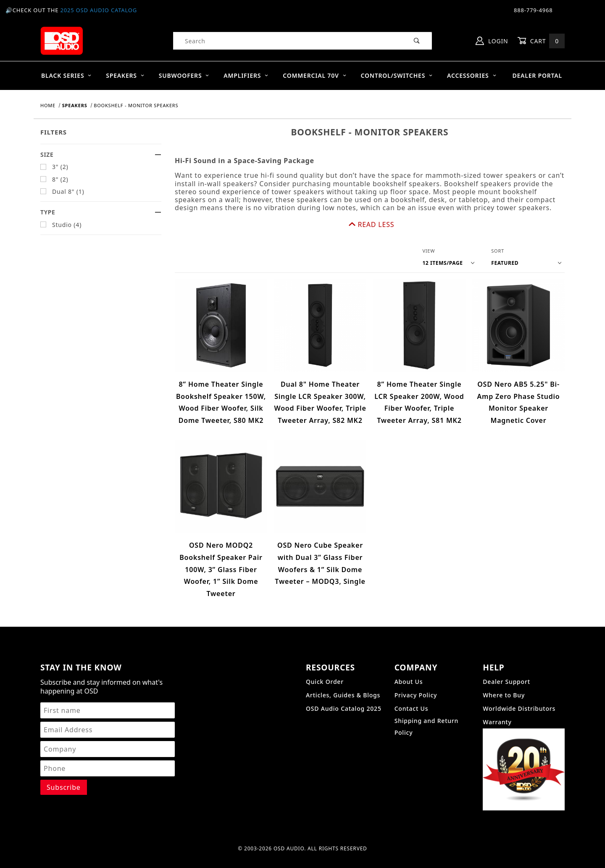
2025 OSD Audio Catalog (99, 10)
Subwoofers (184, 75)
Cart (541, 41)
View (429, 225)
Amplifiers (246, 75)
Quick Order (325, 656)
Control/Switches (397, 75)
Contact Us (412, 683)
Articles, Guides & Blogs (343, 670)
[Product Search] (288, 41)
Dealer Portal (537, 75)
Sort (498, 225)
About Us (409, 656)
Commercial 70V (315, 75)
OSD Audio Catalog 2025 (344, 683)
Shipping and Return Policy (427, 701)
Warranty (497, 697)
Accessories (472, 75)
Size (101, 154)
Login (492, 41)
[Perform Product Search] (417, 41)
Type (101, 212)
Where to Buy (504, 670)
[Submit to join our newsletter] (64, 762)
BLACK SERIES (67, 75)
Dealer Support (506, 656)
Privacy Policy (416, 670)
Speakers (125, 75)
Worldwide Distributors (519, 683)
